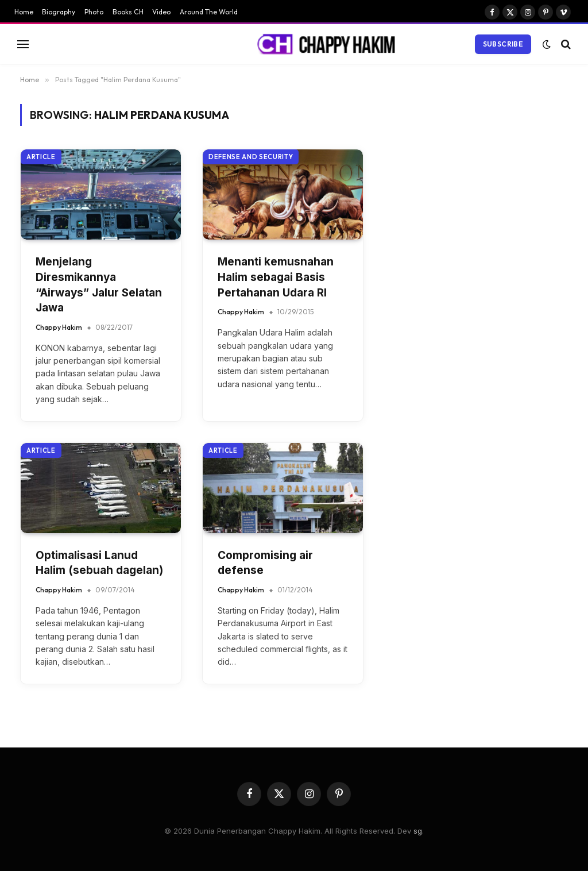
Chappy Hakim (59, 327)
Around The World (209, 12)
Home (24, 12)
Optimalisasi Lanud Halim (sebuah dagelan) (99, 563)
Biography (59, 12)
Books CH (128, 12)
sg (418, 831)
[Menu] (23, 44)
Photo (94, 12)
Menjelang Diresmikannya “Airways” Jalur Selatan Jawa (99, 285)
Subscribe (503, 44)
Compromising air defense (265, 563)
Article (41, 157)
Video (161, 12)
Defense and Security (251, 157)
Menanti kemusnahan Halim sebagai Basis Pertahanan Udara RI (276, 277)
